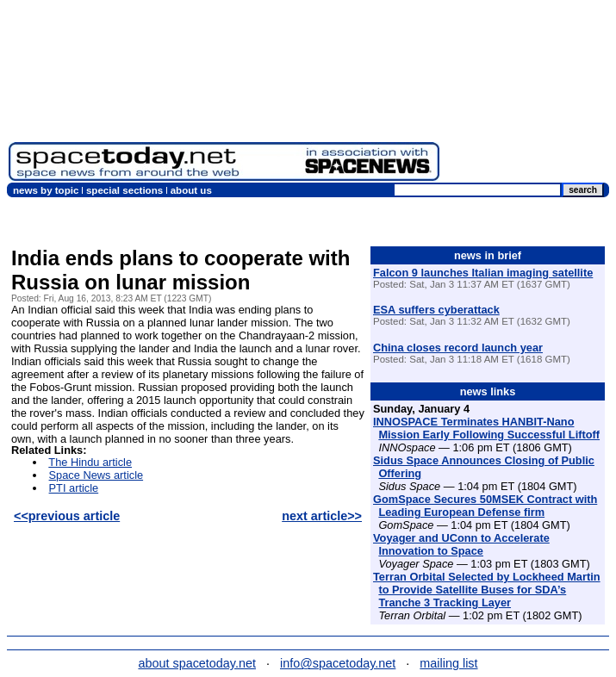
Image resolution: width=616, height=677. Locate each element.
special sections (124, 190)
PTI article (74, 488)
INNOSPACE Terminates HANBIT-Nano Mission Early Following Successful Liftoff (486, 428)
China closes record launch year (458, 348)
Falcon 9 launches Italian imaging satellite (483, 273)
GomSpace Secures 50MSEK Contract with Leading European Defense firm (485, 506)
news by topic (46, 190)
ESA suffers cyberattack (436, 310)
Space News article (96, 475)
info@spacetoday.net (338, 663)
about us (191, 190)
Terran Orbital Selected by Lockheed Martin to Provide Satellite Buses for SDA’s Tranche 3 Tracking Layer (487, 590)
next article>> (322, 516)
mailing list (448, 663)
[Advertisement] (528, 95)
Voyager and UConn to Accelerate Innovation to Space (461, 544)
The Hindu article (90, 462)
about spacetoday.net (197, 663)
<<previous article (67, 516)
